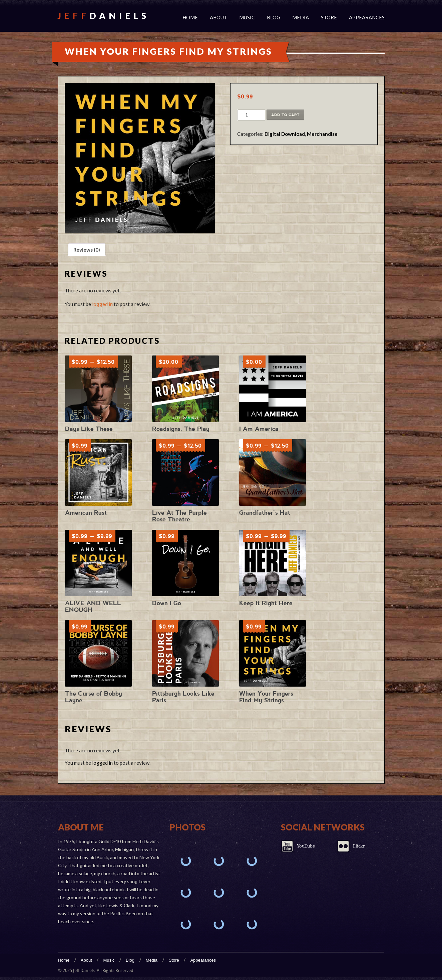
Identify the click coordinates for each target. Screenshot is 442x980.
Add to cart (285, 115)
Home (190, 17)
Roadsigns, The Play (181, 429)
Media (301, 17)
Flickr (359, 846)
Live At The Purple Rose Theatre (179, 516)
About (218, 17)
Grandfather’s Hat (265, 513)
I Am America (259, 429)
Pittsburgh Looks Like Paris (183, 697)
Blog (274, 17)
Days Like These (89, 429)
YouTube (306, 846)
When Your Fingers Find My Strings (266, 697)
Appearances (367, 17)
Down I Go (167, 603)
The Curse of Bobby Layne (94, 697)
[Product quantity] (247, 115)
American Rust (86, 513)
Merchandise (322, 134)
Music (247, 17)
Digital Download (285, 134)
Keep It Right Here (266, 603)
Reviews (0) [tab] (87, 250)
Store (329, 17)
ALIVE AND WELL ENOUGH (93, 606)
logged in (102, 304)
